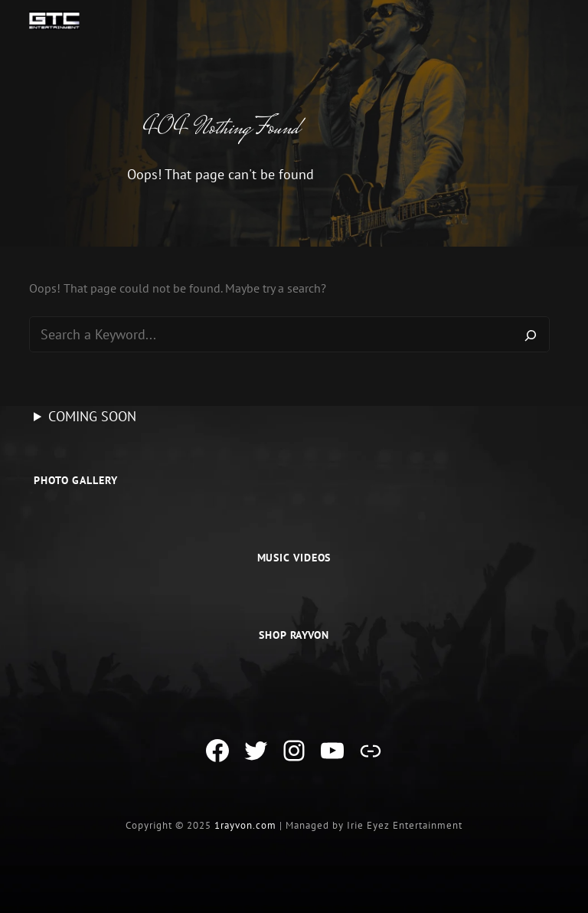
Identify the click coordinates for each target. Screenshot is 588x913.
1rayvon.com (245, 825)
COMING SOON (92, 416)
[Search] (531, 335)
